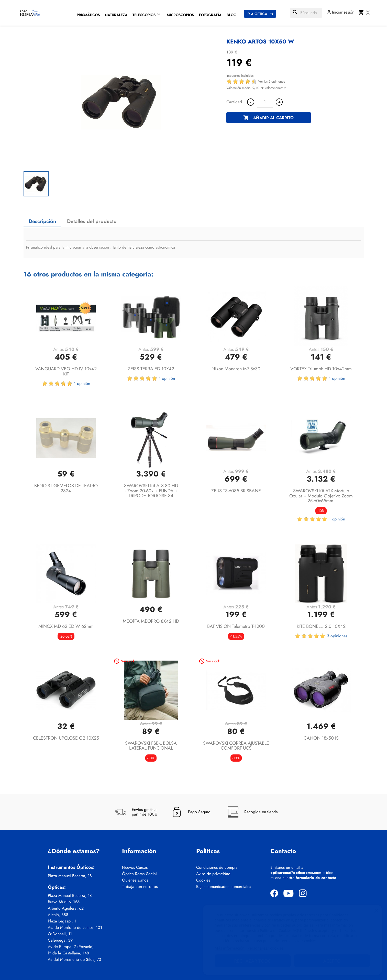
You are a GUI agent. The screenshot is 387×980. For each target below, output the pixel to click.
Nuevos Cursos (135, 867)
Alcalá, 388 (58, 915)
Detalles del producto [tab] (92, 221)
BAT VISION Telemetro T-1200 (236, 626)
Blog (231, 15)
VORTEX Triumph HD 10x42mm (321, 369)
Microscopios (180, 15)
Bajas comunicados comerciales (224, 887)
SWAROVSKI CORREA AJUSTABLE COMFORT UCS (236, 746)
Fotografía (210, 15)
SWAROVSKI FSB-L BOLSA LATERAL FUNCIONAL (151, 746)
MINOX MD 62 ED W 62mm (66, 626)
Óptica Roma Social (139, 874)
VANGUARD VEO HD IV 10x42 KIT (66, 371)
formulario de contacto (316, 878)
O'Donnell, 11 (60, 934)
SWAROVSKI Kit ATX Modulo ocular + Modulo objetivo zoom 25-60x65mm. (321, 496)
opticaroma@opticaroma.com (296, 873)
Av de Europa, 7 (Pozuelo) (71, 947)
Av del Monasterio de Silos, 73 (74, 960)
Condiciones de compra (217, 867)
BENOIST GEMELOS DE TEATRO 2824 (66, 488)
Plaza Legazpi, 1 (62, 921)
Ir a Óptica (257, 14)
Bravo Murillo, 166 (64, 902)
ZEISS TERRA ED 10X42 (151, 369)
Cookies (203, 880)
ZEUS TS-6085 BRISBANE (236, 491)
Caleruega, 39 (60, 940)
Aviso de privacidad (213, 874)
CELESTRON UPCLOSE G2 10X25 (66, 738)
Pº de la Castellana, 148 (68, 953)
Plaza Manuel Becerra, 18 (70, 876)
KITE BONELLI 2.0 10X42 (321, 626)
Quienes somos (135, 880)
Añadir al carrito (268, 118)
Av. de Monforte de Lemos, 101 (75, 928)
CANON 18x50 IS (321, 738)
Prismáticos (88, 15)
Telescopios (144, 15)
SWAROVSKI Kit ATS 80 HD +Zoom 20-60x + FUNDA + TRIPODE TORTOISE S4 (151, 491)
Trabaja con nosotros (140, 887)
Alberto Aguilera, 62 (66, 908)
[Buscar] (306, 13)
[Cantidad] (265, 102)
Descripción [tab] (42, 221)
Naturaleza (116, 15)
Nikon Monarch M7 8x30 (236, 369)
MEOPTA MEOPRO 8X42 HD (151, 621)
